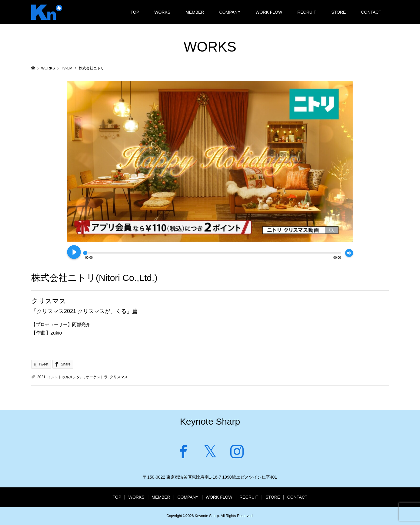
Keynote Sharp (210, 421)
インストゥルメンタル (65, 377)
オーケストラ (97, 377)
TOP (135, 12)
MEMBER (195, 12)
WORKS (162, 12)
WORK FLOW (269, 12)
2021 (41, 377)
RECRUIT (307, 12)
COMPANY (230, 12)
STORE (338, 12)
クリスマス (119, 377)
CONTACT (371, 12)
